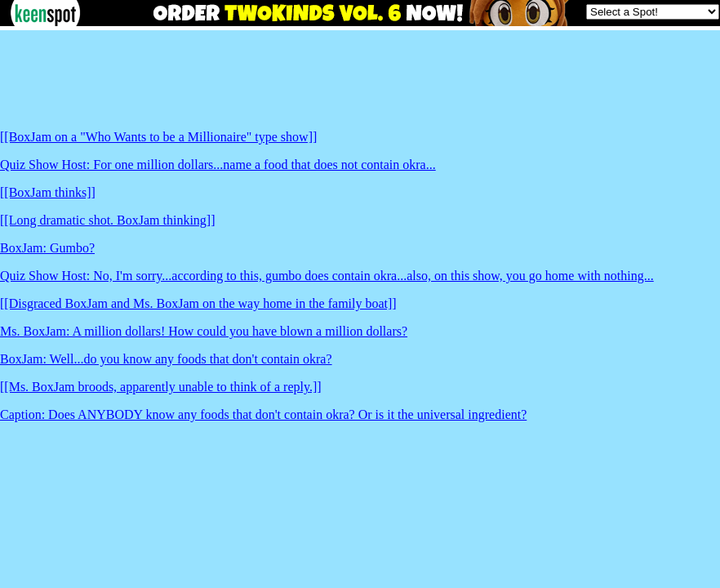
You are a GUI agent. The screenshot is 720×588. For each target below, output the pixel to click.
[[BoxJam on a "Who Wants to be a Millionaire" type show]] (158, 137)
